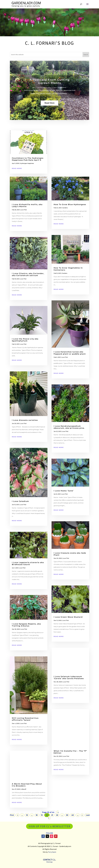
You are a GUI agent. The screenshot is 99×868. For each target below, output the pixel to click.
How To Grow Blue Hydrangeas (70, 204)
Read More (49, 108)
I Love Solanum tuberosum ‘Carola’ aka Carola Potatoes (69, 678)
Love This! (24, 210)
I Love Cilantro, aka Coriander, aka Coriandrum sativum (28, 274)
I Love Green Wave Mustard (68, 617)
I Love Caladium (20, 501)
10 (27, 815)
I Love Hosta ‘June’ (64, 491)
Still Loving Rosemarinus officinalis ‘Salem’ (25, 719)
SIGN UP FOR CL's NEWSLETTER (49, 826)
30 (67, 815)
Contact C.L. (49, 860)
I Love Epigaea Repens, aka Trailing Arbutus (26, 625)
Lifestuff (24, 789)
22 (57, 815)
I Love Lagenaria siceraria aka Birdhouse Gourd (28, 563)
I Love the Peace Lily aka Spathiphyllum (25, 340)
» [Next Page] (82, 815)
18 (37, 815)
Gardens (54, 93)
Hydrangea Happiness (27, 163)
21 (52, 815)
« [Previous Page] (18, 815)
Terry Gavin (52, 852)
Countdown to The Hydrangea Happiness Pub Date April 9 (28, 159)
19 (42, 815)
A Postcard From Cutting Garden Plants (49, 86)
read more (17, 168)
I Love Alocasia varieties (25, 420)
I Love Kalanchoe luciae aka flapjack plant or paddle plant (70, 353)
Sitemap (49, 862)
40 (73, 815)
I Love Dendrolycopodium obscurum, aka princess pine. (69, 427)
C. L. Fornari (38, 93)
